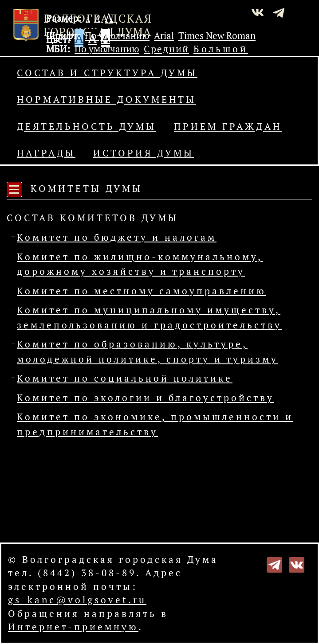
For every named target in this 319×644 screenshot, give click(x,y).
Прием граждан (228, 126)
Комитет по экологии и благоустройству (146, 398)
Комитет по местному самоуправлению (142, 291)
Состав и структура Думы (107, 73)
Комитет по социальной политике (125, 378)
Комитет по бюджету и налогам (117, 237)
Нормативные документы (106, 99)
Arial (164, 35)
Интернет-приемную (73, 627)
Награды (46, 153)
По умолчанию (117, 35)
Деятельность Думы (87, 126)
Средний (166, 49)
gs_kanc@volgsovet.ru (77, 600)
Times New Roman (217, 35)
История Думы (144, 153)
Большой (221, 49)
